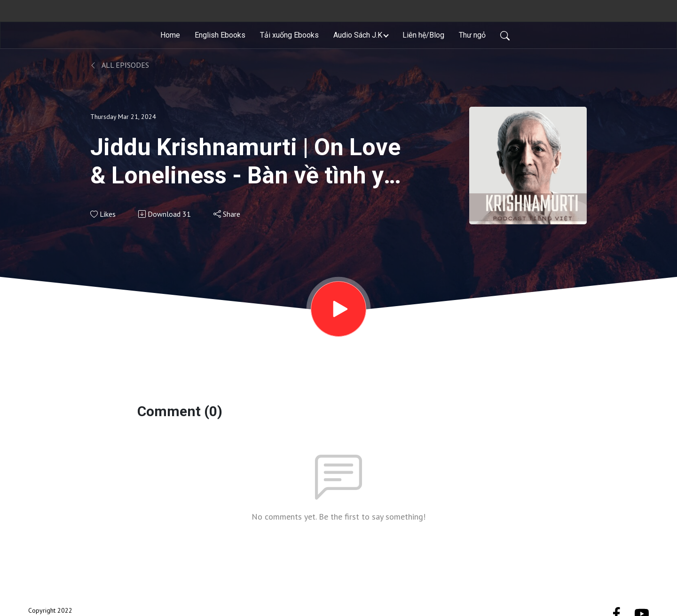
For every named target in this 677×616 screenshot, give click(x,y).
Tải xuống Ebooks (289, 35)
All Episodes (120, 65)
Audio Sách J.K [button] (358, 35)
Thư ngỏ (472, 35)
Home (170, 35)
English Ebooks (220, 35)
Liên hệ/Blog (423, 35)
